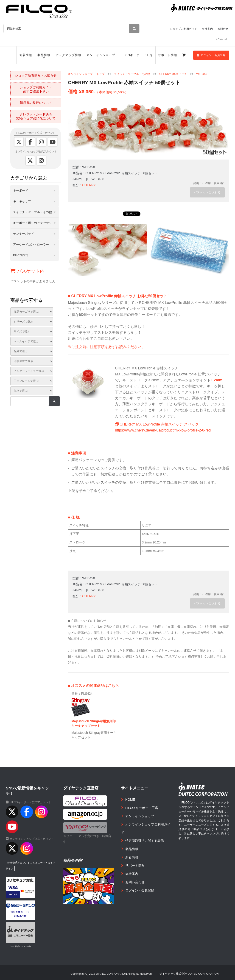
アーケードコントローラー (31, 244)
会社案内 (207, 29)
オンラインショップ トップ (86, 74)
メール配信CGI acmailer (20, 946)
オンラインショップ (101, 55)
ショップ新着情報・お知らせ (36, 75)
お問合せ (223, 29)
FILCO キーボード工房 (142, 808)
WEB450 (202, 74)
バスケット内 (27, 271)
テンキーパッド (24, 234)
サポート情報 (167, 55)
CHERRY (89, 185)
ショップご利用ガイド (184, 29)
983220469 (20, 916)
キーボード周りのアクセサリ (32, 223)
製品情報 (44, 55)
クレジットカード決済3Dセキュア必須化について (36, 116)
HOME (130, 800)
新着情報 (26, 55)
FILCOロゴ (20, 255)
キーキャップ (22, 201)
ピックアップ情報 (68, 55)
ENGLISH (222, 39)
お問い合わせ (135, 882)
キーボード (21, 190)
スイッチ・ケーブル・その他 (132, 74)
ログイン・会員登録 (211, 55)
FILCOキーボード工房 (137, 55)
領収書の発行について (36, 103)
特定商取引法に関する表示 (145, 841)
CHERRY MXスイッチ (173, 74)
